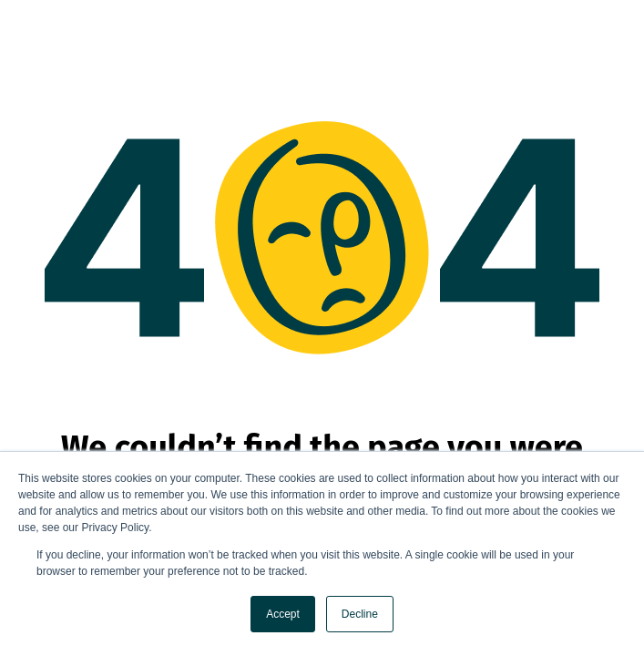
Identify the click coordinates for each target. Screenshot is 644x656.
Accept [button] (283, 614)
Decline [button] (360, 614)
